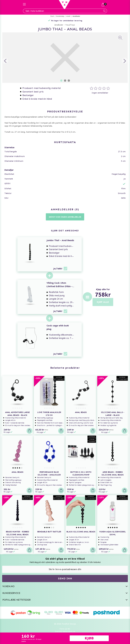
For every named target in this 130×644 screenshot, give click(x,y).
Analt (68, 16)
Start (52, 16)
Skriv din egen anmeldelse (65, 217)
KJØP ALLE (103, 302)
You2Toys (70, 25)
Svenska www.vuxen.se (65, 631)
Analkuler (76, 16)
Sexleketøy (60, 16)
